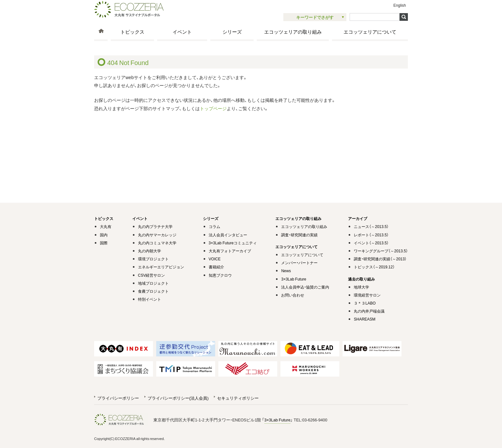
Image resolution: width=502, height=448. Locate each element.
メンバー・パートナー (299, 263)
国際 (104, 243)
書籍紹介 (216, 267)
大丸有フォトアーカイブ (230, 251)
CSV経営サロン (152, 275)
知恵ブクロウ (220, 275)
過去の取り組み (361, 279)
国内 (104, 235)
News (286, 271)
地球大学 (361, 287)
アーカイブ (358, 218)
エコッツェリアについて (370, 32)
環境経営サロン (367, 295)
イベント (182, 32)
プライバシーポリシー (118, 398)
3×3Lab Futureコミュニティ (233, 243)
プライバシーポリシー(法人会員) (178, 398)
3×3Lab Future (294, 279)
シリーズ (232, 32)
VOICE (215, 259)
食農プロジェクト (153, 291)
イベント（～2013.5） (371, 243)
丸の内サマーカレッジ (157, 235)
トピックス (132, 32)
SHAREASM (364, 319)
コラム (215, 226)
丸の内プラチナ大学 (155, 226)
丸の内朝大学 (150, 251)
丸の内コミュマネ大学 (157, 243)
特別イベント (150, 299)
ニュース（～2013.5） (371, 226)
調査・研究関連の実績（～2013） (380, 259)
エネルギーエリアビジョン (161, 267)
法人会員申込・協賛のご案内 (305, 287)
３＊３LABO (365, 303)
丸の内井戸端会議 (369, 311)
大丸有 (106, 226)
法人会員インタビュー (228, 235)
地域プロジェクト (153, 283)
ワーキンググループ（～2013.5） (381, 251)
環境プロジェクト (153, 259)
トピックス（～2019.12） (374, 267)
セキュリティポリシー (238, 398)
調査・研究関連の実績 (299, 235)
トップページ (213, 108)
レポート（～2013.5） (371, 235)
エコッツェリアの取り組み (293, 32)
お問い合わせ (293, 295)
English (400, 5)
